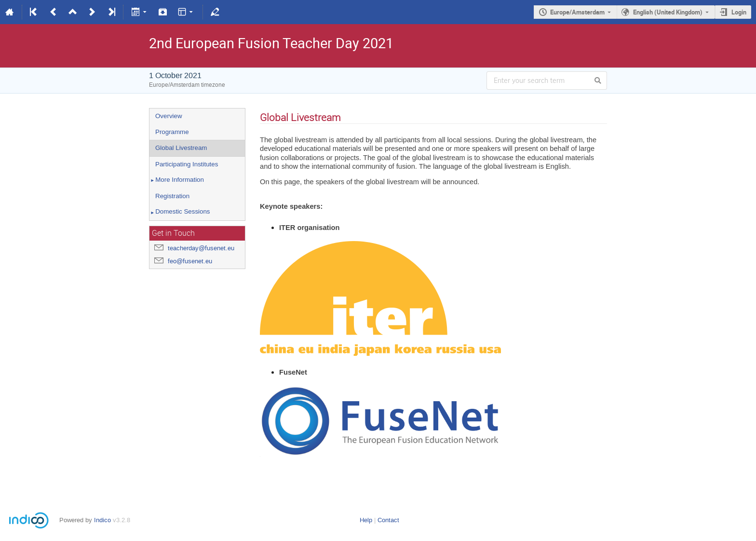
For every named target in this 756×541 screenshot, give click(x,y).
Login (739, 12)
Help (366, 520)
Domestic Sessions (180, 212)
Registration (172, 196)
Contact (388, 520)
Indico (102, 520)
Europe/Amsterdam (577, 12)
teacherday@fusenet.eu (201, 248)
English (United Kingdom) (668, 12)
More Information (177, 180)
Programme (172, 132)
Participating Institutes (187, 164)
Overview (169, 116)
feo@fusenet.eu (190, 261)
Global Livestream (181, 148)
